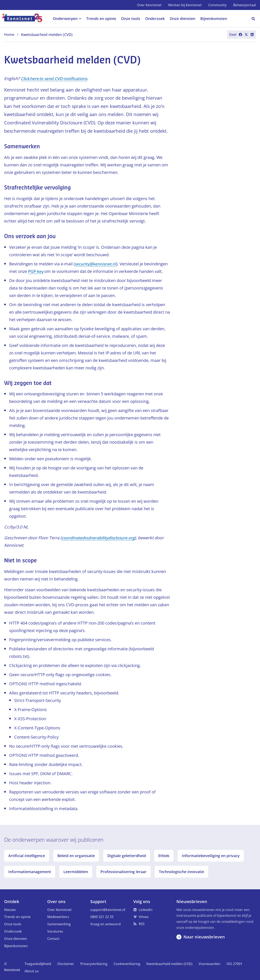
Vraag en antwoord (105, 924)
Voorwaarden (209, 964)
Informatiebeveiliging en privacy (211, 856)
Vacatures (55, 931)
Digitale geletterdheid (127, 856)
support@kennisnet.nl (108, 910)
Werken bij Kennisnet (185, 5)
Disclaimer (66, 964)
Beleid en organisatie (76, 856)
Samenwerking (59, 924)
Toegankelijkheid (38, 964)
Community (217, 5)
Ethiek (164, 856)
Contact (53, 939)
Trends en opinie (17, 917)
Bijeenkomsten (16, 946)
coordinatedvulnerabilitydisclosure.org (99, 538)
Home (12, 35)
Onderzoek (13, 931)
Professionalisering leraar (123, 872)
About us (32, 971)
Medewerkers (58, 917)
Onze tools (13, 924)
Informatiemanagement (30, 872)
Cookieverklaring (127, 964)
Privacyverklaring (94, 964)
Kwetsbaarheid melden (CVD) (169, 964)
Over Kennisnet (149, 5)
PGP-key (36, 271)
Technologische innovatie (181, 872)
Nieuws (10, 910)
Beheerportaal (245, 5)
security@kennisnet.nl (96, 264)
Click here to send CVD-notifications (55, 79)
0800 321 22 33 (102, 917)
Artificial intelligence (27, 856)
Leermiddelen (76, 872)
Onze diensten (16, 939)
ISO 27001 (234, 964)
